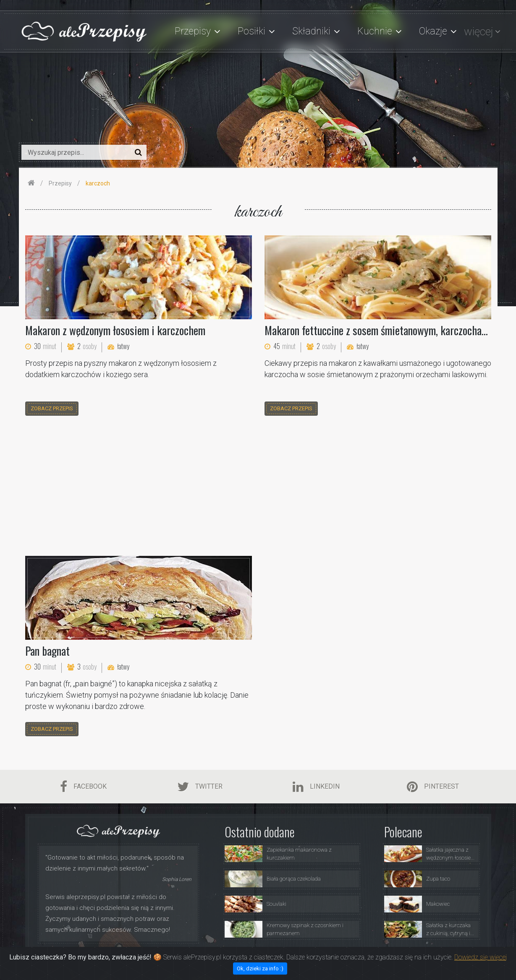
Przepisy (318, 957)
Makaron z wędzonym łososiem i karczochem (115, 330)
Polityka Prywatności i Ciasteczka (409, 957)
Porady (348, 957)
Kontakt (470, 957)
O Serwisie (283, 957)
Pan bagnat (47, 651)
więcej (478, 31)
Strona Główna (241, 957)
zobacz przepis (52, 408)
